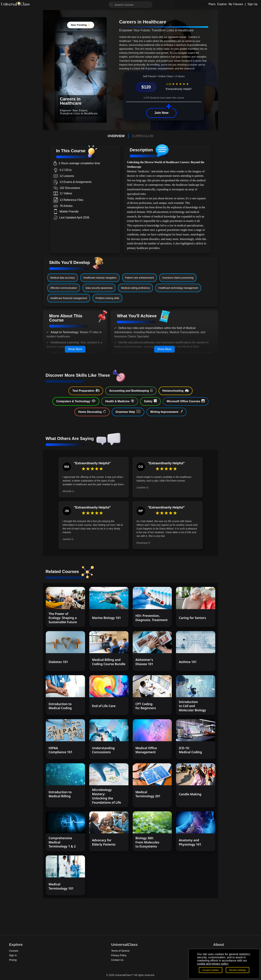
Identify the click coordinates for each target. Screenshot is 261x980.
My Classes (236, 4)
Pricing (13, 960)
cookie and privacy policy (213, 964)
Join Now (161, 113)
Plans (212, 4)
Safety (150, 401)
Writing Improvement (166, 412)
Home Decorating (92, 412)
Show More (75, 349)
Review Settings (238, 970)
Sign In (13, 955)
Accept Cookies (211, 970)
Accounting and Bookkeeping (131, 390)
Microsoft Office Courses (186, 401)
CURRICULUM (143, 136)
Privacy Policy (119, 955)
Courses (14, 951)
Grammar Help (128, 412)
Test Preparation (86, 390)
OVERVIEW (116, 136)
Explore (222, 4)
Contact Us (117, 960)
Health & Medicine (120, 401)
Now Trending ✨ (81, 25)
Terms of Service (120, 951)
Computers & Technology (76, 401)
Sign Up (252, 4)
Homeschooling (176, 390)
